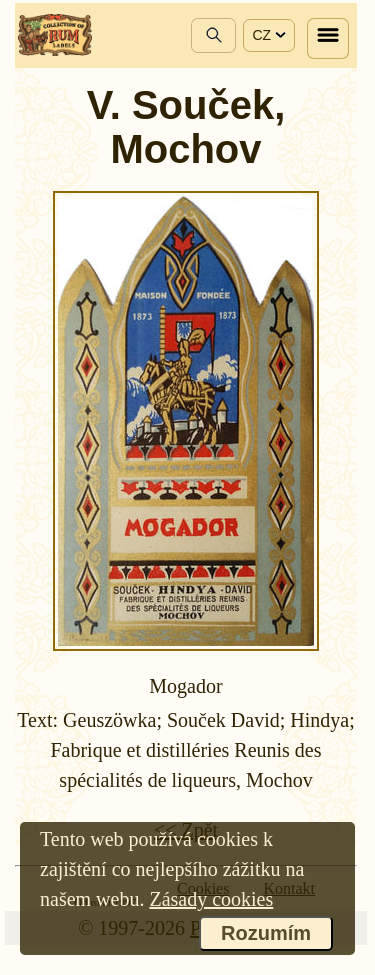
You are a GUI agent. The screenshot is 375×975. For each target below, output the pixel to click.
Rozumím (266, 933)
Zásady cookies (211, 899)
